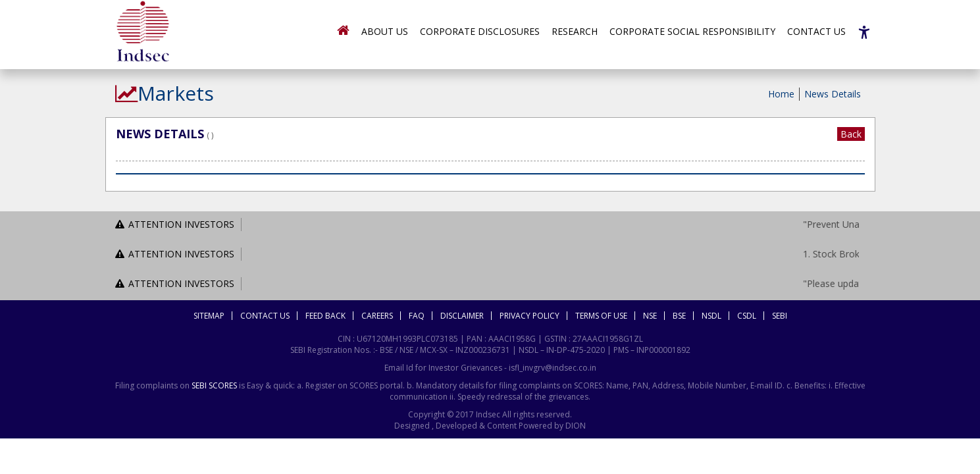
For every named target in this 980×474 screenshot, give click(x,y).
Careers (377, 316)
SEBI (780, 316)
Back (851, 134)
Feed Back (325, 316)
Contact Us (816, 31)
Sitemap (209, 316)
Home (781, 94)
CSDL (747, 316)
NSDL (711, 316)
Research (575, 31)
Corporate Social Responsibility (692, 31)
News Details (833, 94)
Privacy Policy (529, 316)
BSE (679, 316)
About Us (385, 31)
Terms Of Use (601, 316)
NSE (650, 316)
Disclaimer (462, 316)
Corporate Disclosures (480, 31)
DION (575, 426)
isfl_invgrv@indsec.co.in (553, 368)
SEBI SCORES (214, 385)
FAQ (417, 316)
